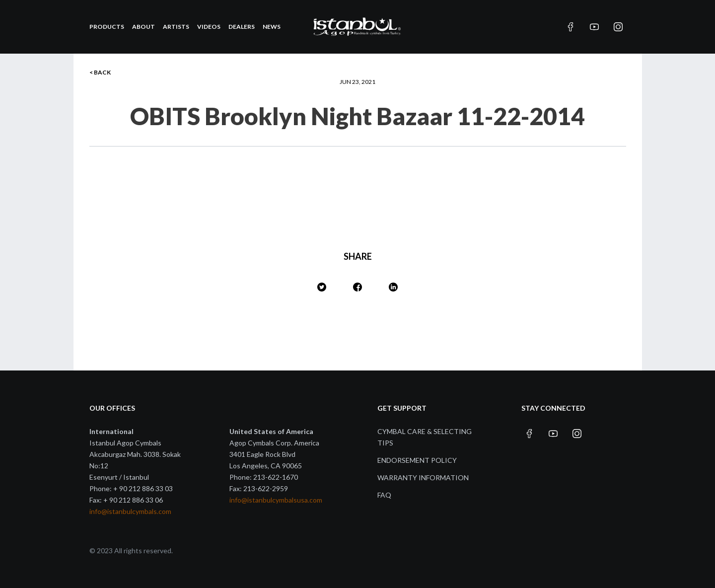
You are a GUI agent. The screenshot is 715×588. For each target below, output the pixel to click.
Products (107, 27)
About (143, 27)
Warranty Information (423, 478)
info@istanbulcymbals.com (130, 511)
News (272, 27)
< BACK (100, 72)
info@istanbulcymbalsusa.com (276, 500)
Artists (176, 27)
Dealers (242, 27)
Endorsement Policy (417, 460)
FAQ (384, 495)
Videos (209, 27)
